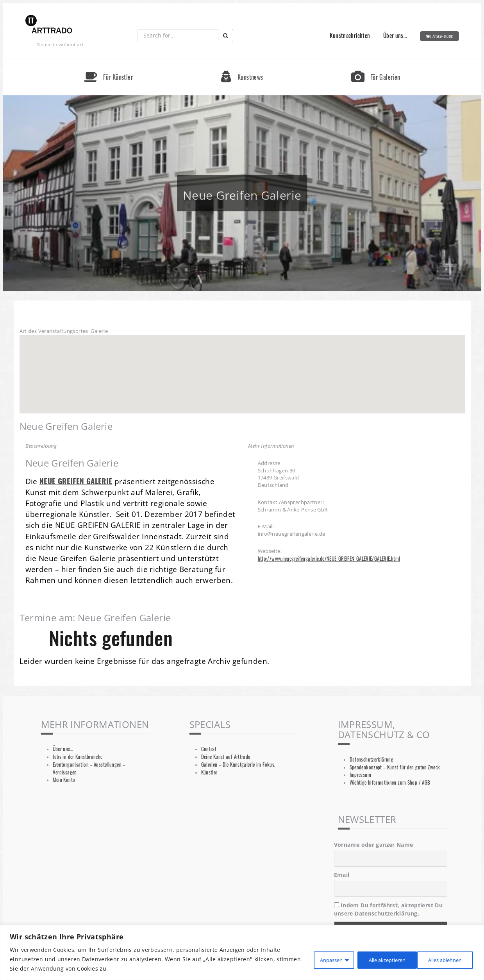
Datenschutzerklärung (372, 759)
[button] (242, 367)
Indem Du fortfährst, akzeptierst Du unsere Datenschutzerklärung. (388, 909)
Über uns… (395, 35)
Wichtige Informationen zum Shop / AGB (390, 782)
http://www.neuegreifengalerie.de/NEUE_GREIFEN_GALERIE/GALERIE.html (329, 559)
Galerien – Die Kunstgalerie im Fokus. (238, 765)
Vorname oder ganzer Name (374, 845)
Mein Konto (64, 780)
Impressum (360, 775)
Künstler (209, 772)
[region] (242, 952)
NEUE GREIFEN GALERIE (76, 481)
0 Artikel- (441, 36)
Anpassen (317, 959)
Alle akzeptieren (442, 959)
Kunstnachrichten (350, 35)
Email (342, 875)
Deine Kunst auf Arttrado (226, 757)
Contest (209, 749)
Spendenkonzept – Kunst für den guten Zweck (395, 767)
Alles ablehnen (375, 959)
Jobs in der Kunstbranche (78, 757)
